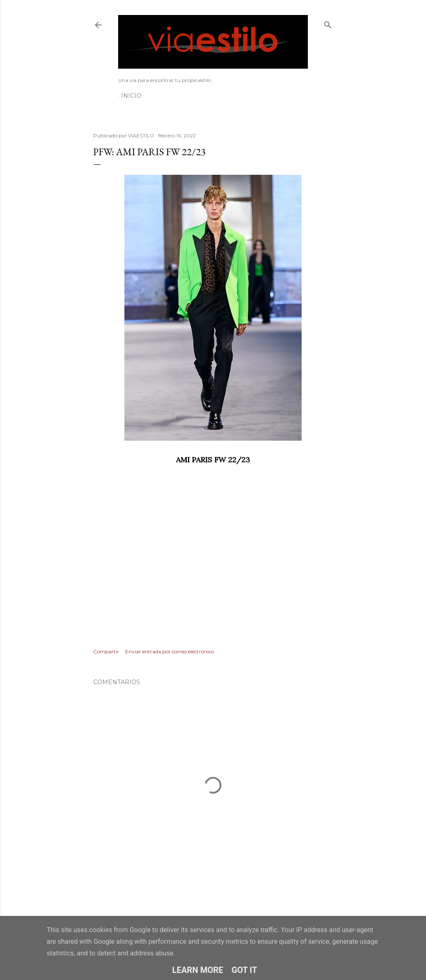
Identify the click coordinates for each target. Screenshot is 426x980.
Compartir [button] (106, 651)
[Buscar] (328, 23)
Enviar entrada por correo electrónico (170, 651)
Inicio (131, 96)
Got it (245, 970)
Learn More (198, 970)
